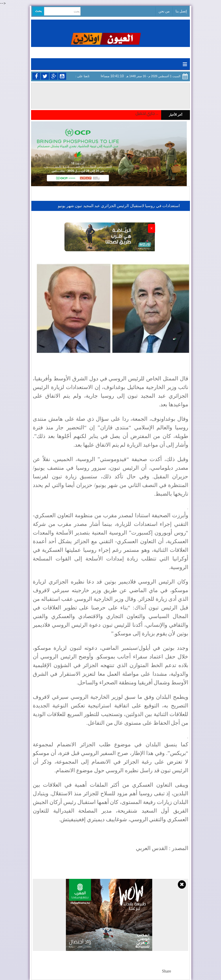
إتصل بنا (181, 11)
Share (167, 971)
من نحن (164, 11)
